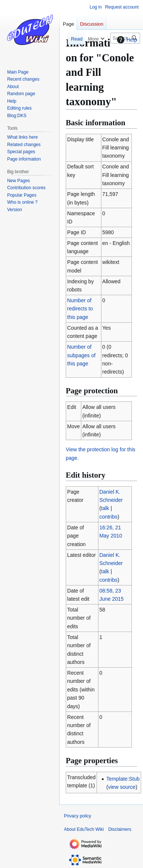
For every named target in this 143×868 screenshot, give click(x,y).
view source (122, 787)
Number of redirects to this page (80, 309)
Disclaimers (120, 829)
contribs (108, 517)
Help (126, 40)
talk (105, 508)
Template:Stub (123, 779)
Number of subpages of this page (81, 355)
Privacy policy (77, 816)
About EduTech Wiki (84, 829)
